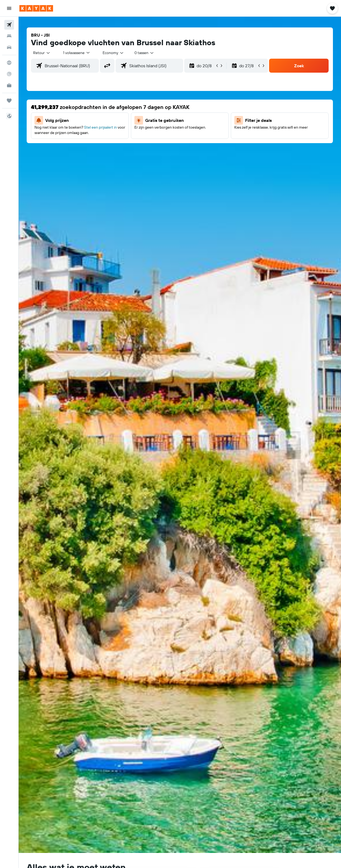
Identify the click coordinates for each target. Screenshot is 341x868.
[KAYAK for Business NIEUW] (9, 85)
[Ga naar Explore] (9, 63)
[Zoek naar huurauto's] (9, 47)
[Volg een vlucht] (9, 74)
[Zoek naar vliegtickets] (9, 25)
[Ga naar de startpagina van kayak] (36, 8)
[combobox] (113, 53)
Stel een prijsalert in (100, 127)
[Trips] (9, 101)
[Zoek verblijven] (9, 36)
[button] (9, 8)
